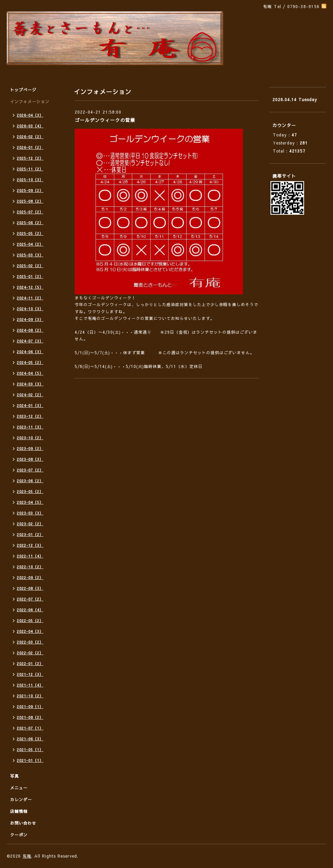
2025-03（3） (30, 255)
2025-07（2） (30, 212)
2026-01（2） (30, 147)
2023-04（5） (30, 502)
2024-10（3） (30, 309)
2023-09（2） (30, 448)
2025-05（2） (30, 233)
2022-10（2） (30, 567)
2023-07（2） (30, 470)
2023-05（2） (30, 491)
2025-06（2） (30, 223)
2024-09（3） (30, 319)
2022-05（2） (30, 621)
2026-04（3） (30, 115)
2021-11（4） (30, 685)
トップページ (23, 90)
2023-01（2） (30, 534)
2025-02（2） (30, 266)
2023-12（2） (30, 416)
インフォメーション (30, 101)
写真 (14, 776)
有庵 (27, 856)
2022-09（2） (30, 577)
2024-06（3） (30, 352)
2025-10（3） (30, 180)
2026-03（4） (30, 126)
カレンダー (21, 799)
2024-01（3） (30, 405)
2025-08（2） (30, 201)
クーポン (19, 835)
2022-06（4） (30, 610)
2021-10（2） (30, 696)
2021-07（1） (30, 728)
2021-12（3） (30, 674)
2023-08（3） (30, 459)
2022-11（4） (30, 556)
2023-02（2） (30, 524)
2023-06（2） (30, 481)
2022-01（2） (30, 664)
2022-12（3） (30, 545)
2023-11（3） (30, 427)
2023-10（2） (30, 438)
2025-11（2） (30, 169)
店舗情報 (19, 811)
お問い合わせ (23, 823)
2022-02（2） (30, 653)
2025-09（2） (30, 190)
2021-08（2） (30, 717)
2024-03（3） (30, 384)
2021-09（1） (30, 707)
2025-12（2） (30, 158)
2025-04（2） (30, 244)
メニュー (19, 788)
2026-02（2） (30, 137)
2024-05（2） (30, 362)
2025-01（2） (30, 276)
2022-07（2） (30, 599)
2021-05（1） (30, 750)
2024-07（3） (30, 341)
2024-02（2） (30, 395)
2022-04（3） (30, 631)
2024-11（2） (30, 298)
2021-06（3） (30, 739)
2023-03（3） (30, 513)
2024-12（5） (30, 287)
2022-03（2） (30, 642)
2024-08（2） (30, 330)
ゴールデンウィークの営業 (105, 120)
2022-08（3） (30, 588)
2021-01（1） (30, 760)
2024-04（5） (30, 373)
